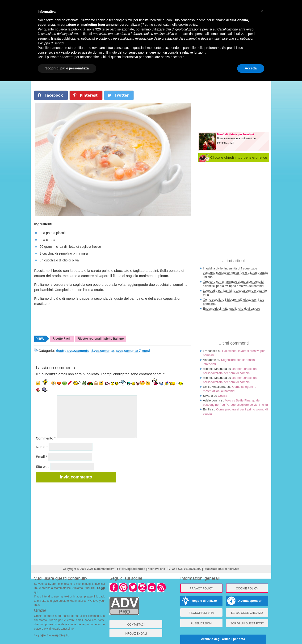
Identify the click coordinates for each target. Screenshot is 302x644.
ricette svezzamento (73, 351)
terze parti (109, 29)
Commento (46, 438)
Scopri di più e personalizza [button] (67, 68)
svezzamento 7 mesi (133, 351)
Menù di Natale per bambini (235, 134)
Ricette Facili (62, 339)
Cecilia (223, 396)
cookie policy (188, 25)
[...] (232, 143)
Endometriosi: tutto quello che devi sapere (231, 309)
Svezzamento (103, 351)
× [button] (262, 11)
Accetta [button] (251, 68)
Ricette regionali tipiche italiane (101, 339)
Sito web (43, 467)
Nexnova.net (231, 569)
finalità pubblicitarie (65, 38)
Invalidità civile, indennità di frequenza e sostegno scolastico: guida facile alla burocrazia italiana (235, 273)
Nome (42, 447)
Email (42, 457)
